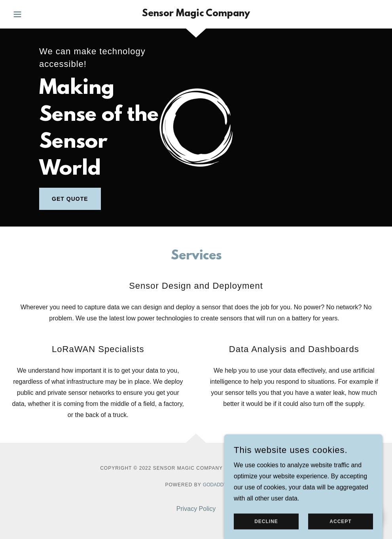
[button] (37, 14)
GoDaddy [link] (215, 485)
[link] (196, 14)
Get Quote (70, 199)
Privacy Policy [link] (196, 509)
